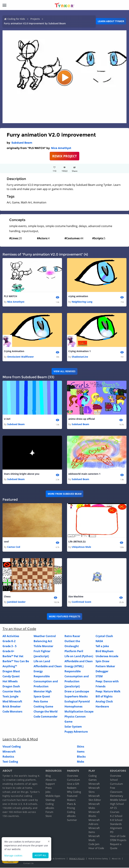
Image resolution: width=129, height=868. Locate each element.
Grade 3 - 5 (9, 646)
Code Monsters (12, 712)
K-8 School (116, 820)
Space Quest (42, 697)
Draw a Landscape (77, 692)
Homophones (73, 707)
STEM (99, 676)
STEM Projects (118, 840)
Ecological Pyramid (77, 702)
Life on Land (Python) (79, 656)
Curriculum (73, 780)
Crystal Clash (104, 636)
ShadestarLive (80, 357)
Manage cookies (13, 856)
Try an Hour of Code (19, 629)
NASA (99, 641)
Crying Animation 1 (80, 351)
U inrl (7, 419)
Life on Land (42, 661)
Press (49, 788)
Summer (72, 820)
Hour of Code (96, 848)
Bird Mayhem (105, 651)
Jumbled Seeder (16, 602)
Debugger (102, 671)
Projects (35, 19)
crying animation (78, 296)
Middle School (118, 800)
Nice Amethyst (61, 148)
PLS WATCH (10, 296)
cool (6, 542)
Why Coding (74, 792)
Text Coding (10, 762)
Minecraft (9, 752)
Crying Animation (14, 351)
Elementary (117, 796)
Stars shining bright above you (22, 474)
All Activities (11, 636)
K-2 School (116, 816)
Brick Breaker (12, 707)
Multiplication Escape (79, 712)
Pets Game (41, 702)
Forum (49, 812)
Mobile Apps (53, 796)
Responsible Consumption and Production (46, 681)
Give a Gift (73, 784)
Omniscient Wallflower (20, 357)
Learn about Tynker (111, 21)
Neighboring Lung (82, 302)
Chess (7, 597)
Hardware (102, 707)
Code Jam (94, 844)
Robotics (8, 757)
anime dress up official (82, 419)
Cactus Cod (14, 547)
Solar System (73, 727)
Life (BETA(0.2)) (77, 542)
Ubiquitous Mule (81, 547)
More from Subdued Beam (65, 494)
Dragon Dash (11, 687)
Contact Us (28, 864)
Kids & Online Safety (98, 859)
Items (81, 752)
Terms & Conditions (56, 859)
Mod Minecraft (12, 702)
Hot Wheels (10, 681)
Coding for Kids (16, 19)
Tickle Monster (43, 646)
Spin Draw (102, 661)
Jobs (48, 792)
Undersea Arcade (107, 656)
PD (112, 832)
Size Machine (76, 597)
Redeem (72, 788)
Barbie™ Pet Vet (13, 656)
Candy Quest (11, 676)
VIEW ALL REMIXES (64, 371)
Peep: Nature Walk (108, 692)
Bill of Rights (104, 697)
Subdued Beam (22, 143)
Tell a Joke (102, 646)
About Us (51, 780)
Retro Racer (72, 636)
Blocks (81, 757)
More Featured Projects (65, 617)
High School (117, 804)
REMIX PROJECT (64, 156)
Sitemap (50, 800)
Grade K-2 (9, 641)
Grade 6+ (8, 651)
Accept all (40, 855)
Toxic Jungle (10, 697)
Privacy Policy (77, 859)
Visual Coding (12, 747)
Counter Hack (12, 692)
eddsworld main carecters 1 (84, 474)
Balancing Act (43, 641)
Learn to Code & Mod (20, 739)
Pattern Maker (105, 666)
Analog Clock (104, 702)
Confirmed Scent (81, 602)
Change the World (46, 712)
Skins (81, 747)
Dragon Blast (11, 671)
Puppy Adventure (76, 732)
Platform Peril (74, 651)
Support (50, 784)
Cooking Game (43, 707)
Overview (73, 776)
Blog (48, 776)
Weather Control (45, 636)
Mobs (81, 762)
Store (49, 816)
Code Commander (46, 717)
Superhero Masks (76, 697)
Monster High (43, 692)
